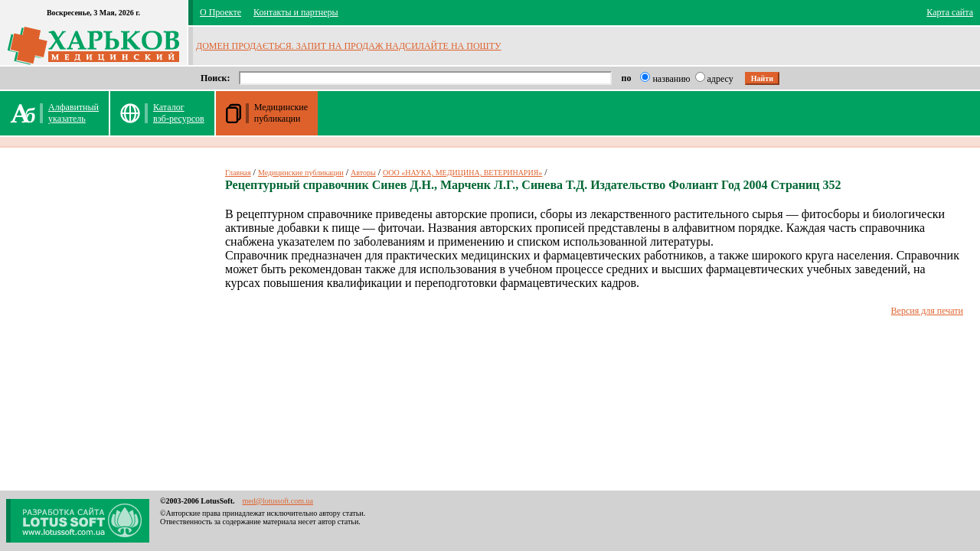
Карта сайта (950, 12)
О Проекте (220, 12)
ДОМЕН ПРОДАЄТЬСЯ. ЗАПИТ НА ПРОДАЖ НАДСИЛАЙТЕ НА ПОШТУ (349, 46)
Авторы (363, 173)
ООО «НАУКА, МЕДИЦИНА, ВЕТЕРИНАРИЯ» (462, 173)
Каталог (179, 113)
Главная (238, 173)
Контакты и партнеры (296, 12)
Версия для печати (927, 311)
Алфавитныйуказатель (73, 113)
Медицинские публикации (301, 173)
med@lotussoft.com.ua (278, 501)
